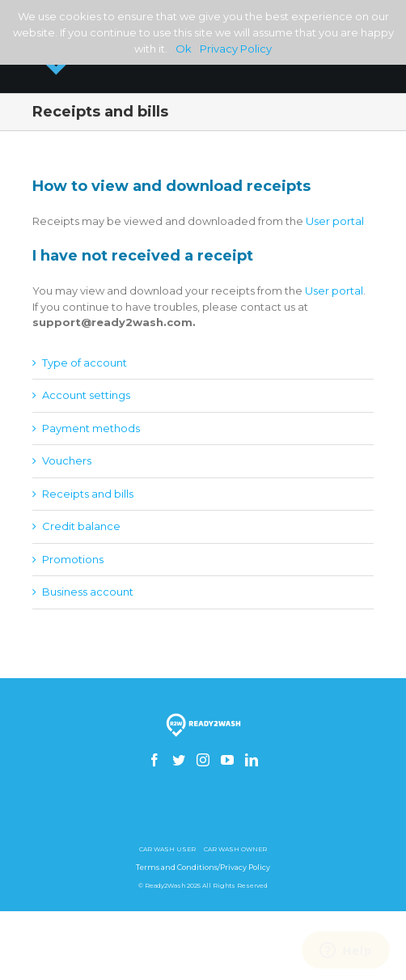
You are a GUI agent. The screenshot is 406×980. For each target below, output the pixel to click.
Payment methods (91, 428)
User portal (335, 221)
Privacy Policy (236, 49)
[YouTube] (227, 760)
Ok (184, 49)
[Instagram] (203, 760)
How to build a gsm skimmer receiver (203, 817)
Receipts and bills (88, 494)
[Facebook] (154, 760)
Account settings (86, 395)
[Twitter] (179, 760)
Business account (88, 592)
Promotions (73, 559)
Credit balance (81, 526)
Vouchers (67, 460)
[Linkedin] (252, 760)
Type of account (85, 363)
